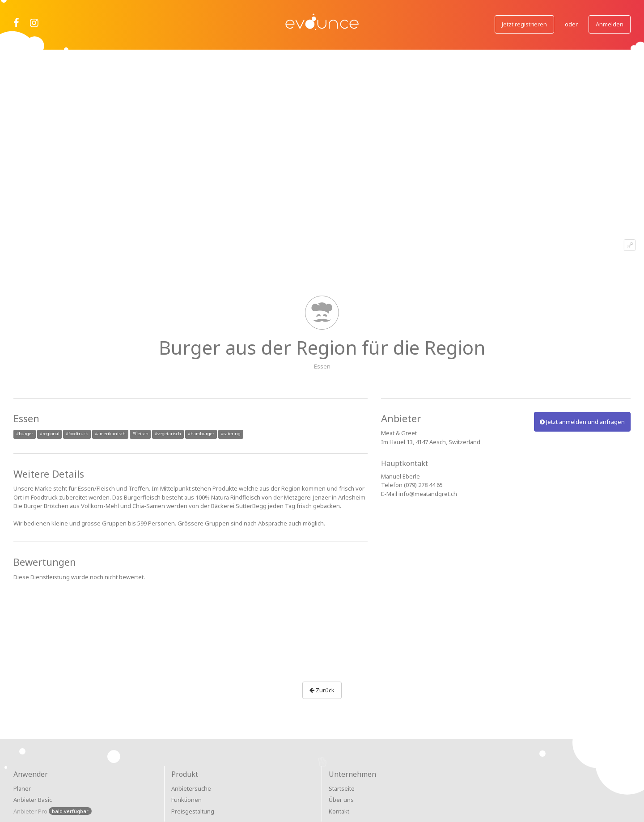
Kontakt (339, 811)
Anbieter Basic (33, 800)
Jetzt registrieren (524, 24)
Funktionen (186, 800)
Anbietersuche (191, 788)
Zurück (322, 690)
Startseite (342, 788)
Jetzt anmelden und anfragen (582, 422)
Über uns (341, 800)
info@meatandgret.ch (428, 494)
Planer (22, 788)
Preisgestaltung (193, 811)
